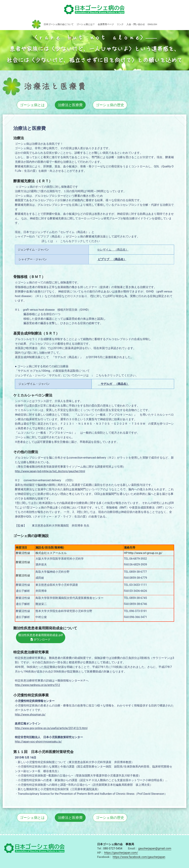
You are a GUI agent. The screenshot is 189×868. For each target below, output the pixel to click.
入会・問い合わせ (136, 24)
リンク (120, 24)
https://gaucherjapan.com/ (121, 853)
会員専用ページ (106, 24)
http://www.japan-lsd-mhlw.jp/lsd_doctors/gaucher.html (50, 471)
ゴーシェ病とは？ (86, 24)
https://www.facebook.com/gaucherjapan (139, 857)
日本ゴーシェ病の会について (59, 24)
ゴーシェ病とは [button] (32, 105)
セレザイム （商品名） (113, 250)
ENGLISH (152, 24)
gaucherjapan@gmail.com (155, 848)
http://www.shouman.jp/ (30, 715)
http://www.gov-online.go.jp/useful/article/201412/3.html (51, 728)
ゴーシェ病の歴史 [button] (110, 105)
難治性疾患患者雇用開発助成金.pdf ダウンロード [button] (41, 637)
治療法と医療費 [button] (70, 105)
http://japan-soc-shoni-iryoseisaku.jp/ (38, 742)
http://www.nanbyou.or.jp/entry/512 (37, 685)
